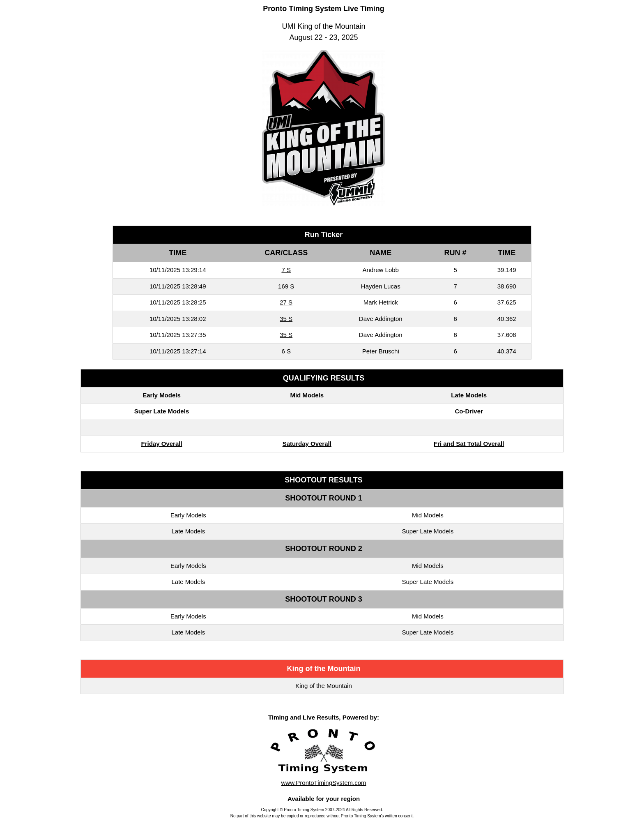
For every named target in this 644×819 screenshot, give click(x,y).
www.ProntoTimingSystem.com (324, 783)
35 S (286, 319)
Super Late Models (162, 411)
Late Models (469, 395)
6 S (286, 351)
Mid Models (307, 395)
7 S (286, 270)
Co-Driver (469, 411)
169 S (286, 286)
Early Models (162, 395)
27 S (286, 302)
